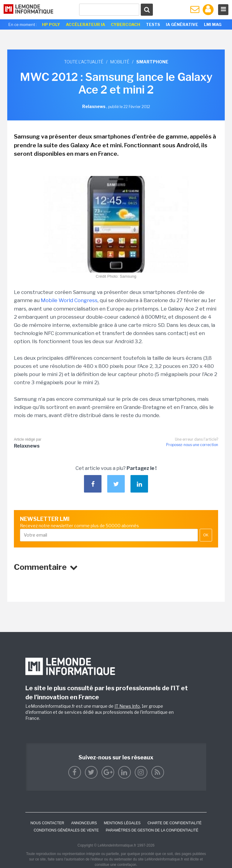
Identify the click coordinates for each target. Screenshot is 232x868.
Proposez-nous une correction (192, 445)
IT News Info (127, 706)
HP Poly (51, 24)
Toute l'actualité (84, 62)
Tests (153, 24)
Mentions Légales (122, 823)
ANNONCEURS (84, 823)
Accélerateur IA (85, 24)
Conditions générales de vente (66, 830)
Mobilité (120, 62)
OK (206, 535)
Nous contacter (47, 823)
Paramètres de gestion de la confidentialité (152, 830)
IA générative (182, 24)
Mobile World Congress (69, 300)
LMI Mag (213, 24)
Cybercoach (126, 24)
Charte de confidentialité (174, 823)
